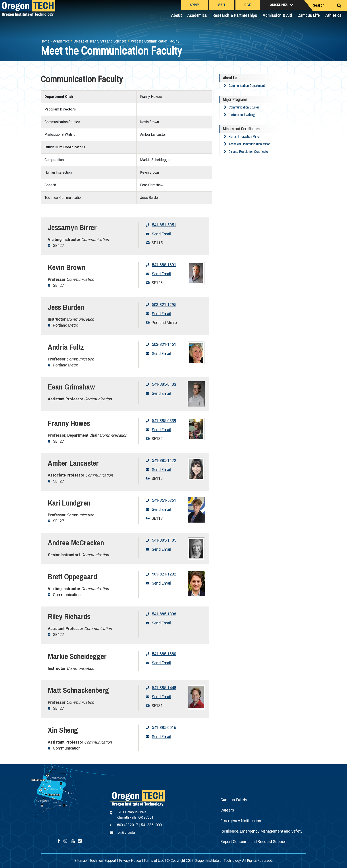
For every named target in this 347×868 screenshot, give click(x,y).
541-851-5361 (164, 500)
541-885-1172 (164, 460)
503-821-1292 (164, 574)
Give (248, 5)
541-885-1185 (164, 540)
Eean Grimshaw (71, 387)
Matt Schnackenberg (78, 690)
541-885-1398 (164, 614)
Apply (194, 5)
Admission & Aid (277, 15)
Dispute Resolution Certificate (248, 151)
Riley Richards (69, 616)
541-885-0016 (164, 728)
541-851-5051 (164, 225)
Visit (222, 5)
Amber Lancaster (73, 463)
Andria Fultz (66, 347)
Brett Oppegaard (72, 577)
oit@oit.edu (126, 832)
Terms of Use (154, 861)
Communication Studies (244, 107)
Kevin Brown (67, 267)
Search (319, 5)
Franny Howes (69, 423)
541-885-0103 (164, 384)
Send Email (161, 234)
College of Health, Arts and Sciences (100, 41)
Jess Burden (66, 307)
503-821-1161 (164, 344)
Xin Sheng (63, 730)
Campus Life (309, 15)
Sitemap (81, 861)
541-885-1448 (164, 688)
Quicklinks (279, 5)
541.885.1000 (151, 825)
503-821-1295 (164, 305)
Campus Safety (234, 800)
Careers (227, 810)
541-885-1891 (164, 265)
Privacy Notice (130, 861)
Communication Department (247, 85)
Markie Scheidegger (77, 656)
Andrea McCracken (76, 543)
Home (45, 41)
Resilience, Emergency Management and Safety (261, 831)
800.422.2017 (127, 825)
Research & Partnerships (235, 15)
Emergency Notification (241, 821)
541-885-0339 (164, 421)
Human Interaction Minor (244, 136)
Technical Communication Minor (249, 144)
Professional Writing (242, 115)
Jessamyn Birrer (72, 227)
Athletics (333, 15)
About (176, 15)
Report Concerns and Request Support (254, 842)
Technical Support (103, 861)
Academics (197, 15)
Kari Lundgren (69, 503)
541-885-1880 (164, 654)
